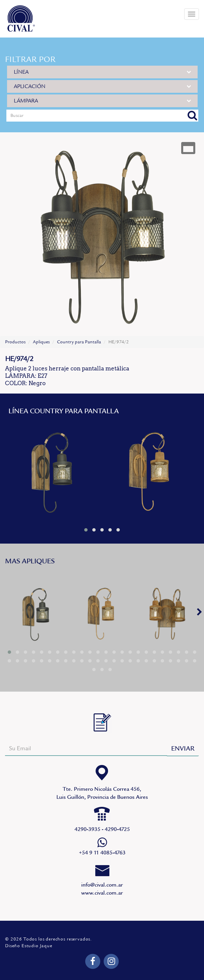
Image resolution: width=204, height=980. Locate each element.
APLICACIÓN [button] (102, 86)
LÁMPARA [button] (102, 101)
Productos (15, 342)
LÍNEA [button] (102, 72)
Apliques (41, 342)
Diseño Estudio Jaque (29, 946)
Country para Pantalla (79, 342)
